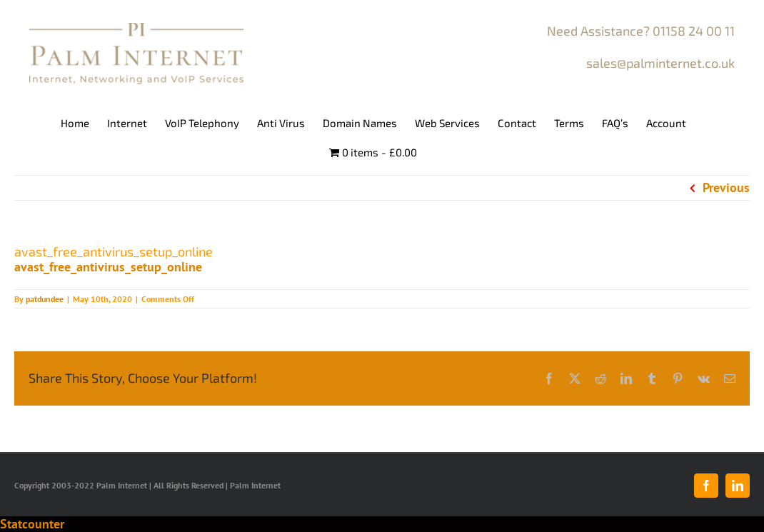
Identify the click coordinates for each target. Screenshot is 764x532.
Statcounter (32, 524)
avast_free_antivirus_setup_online (108, 267)
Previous (726, 187)
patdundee (45, 299)
